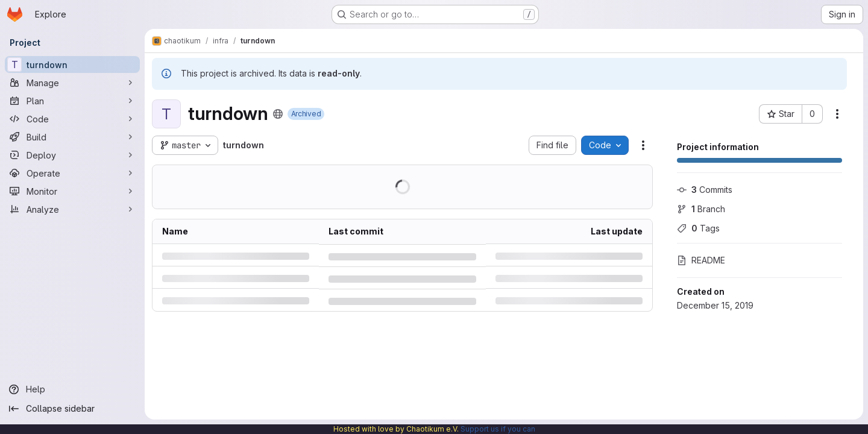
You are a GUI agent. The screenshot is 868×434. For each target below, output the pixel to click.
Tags (698, 228)
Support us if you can (498, 429)
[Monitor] (72, 191)
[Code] (72, 119)
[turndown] (72, 64)
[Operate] (72, 173)
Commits (705, 190)
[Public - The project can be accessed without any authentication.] (278, 114)
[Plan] (72, 101)
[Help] (72, 389)
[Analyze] (72, 209)
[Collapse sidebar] (72, 409)
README (701, 260)
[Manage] (72, 83)
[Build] (72, 137)
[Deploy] (72, 155)
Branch (701, 209)
